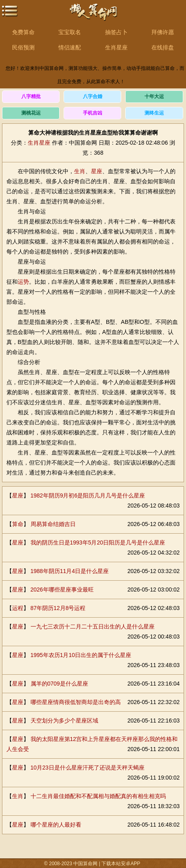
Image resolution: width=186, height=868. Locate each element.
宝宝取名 (70, 32)
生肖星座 (116, 47)
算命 (18, 524)
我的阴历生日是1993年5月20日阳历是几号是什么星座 (98, 542)
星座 (97, 171)
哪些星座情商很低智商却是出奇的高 (76, 702)
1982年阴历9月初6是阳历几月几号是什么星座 (88, 495)
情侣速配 (70, 47)
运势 (23, 282)
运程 (18, 608)
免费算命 (23, 32)
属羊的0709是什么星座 (59, 684)
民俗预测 (23, 47)
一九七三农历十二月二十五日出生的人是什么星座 (93, 626)
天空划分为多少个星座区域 (64, 721)
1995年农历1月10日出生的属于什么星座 (81, 655)
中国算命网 (93, 16)
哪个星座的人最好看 (56, 825)
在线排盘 (163, 47)
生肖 (80, 171)
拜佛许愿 (163, 32)
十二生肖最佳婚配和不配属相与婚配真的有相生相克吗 (98, 796)
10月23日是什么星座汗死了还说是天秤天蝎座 (88, 768)
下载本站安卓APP (121, 864)
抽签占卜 (116, 32)
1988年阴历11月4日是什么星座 (70, 571)
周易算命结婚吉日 (53, 524)
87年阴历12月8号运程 (58, 608)
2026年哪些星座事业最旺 (62, 590)
